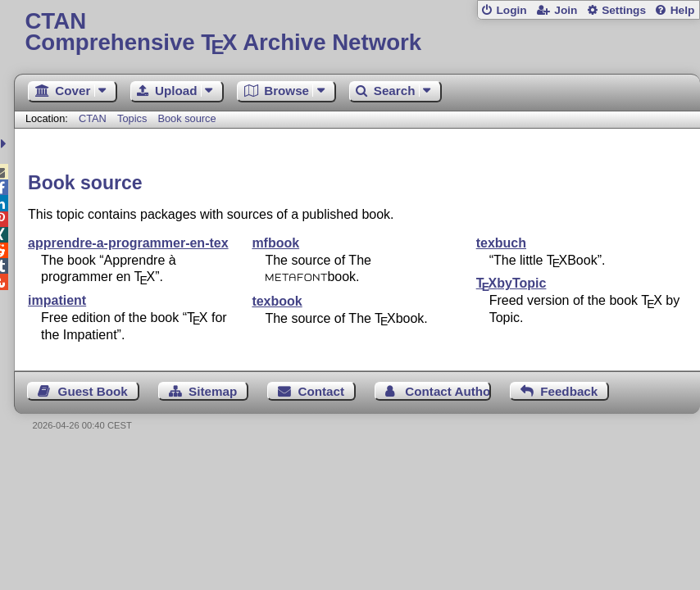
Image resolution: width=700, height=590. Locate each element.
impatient (57, 300)
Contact (322, 391)
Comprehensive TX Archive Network (357, 32)
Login (511, 10)
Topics (134, 118)
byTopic (511, 283)
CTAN (93, 118)
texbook (277, 301)
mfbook (275, 243)
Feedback (569, 391)
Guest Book (93, 391)
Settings (624, 10)
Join (566, 10)
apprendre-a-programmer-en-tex (128, 243)
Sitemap (213, 391)
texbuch (501, 243)
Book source (186, 118)
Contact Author (448, 391)
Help (683, 10)
